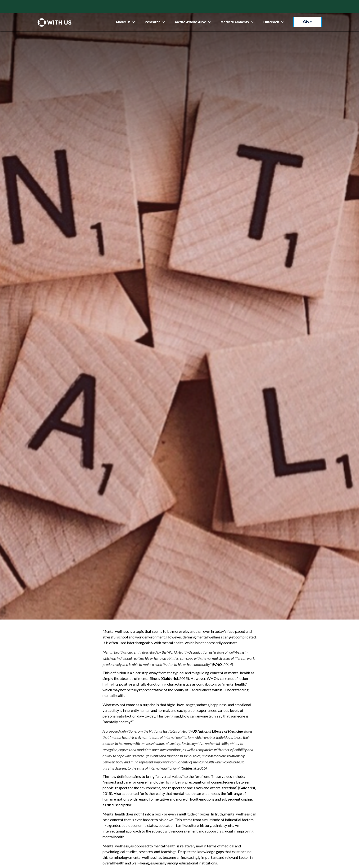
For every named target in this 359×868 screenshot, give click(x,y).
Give (307, 22)
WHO (217, 664)
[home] (54, 22)
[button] (125, 22)
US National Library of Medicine (218, 731)
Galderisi (170, 678)
